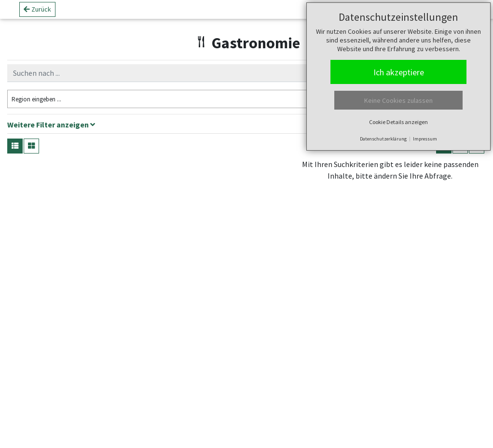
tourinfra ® (363, 436)
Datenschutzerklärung (383, 139)
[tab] (246, 126)
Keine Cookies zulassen (398, 100)
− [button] (308, 186)
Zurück (37, 13)
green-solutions (434, 436)
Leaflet (309, 436)
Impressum (425, 139)
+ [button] (308, 171)
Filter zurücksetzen (235, 98)
